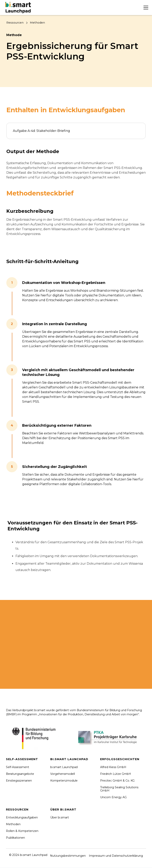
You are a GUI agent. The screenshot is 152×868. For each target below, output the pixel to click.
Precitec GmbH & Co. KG (117, 781)
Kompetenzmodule (64, 781)
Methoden (13, 824)
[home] (19, 8)
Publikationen (15, 838)
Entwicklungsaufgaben (22, 817)
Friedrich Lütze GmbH (116, 774)
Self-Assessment (18, 767)
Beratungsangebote (20, 774)
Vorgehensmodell (63, 774)
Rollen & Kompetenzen (22, 831)
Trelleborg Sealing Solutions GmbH (119, 789)
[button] (145, 8)
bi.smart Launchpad (64, 767)
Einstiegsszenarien (19, 781)
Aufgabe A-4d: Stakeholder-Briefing (41, 131)
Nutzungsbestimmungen (68, 856)
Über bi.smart (60, 817)
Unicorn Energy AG (113, 797)
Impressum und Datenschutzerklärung (116, 856)
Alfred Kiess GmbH (113, 767)
